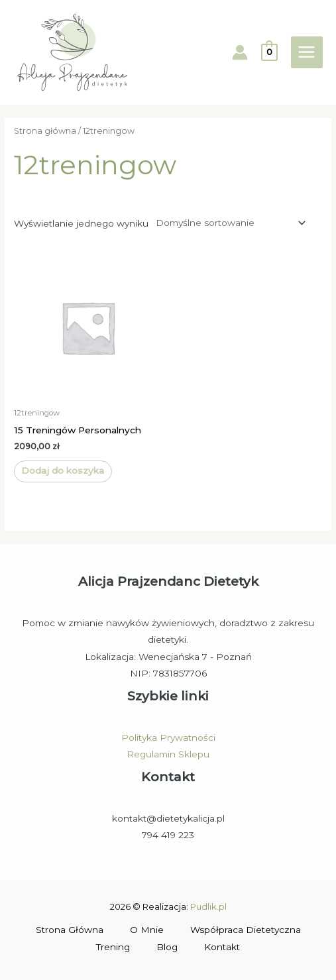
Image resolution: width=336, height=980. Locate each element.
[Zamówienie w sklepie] (228, 223)
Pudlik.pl (208, 906)
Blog (167, 947)
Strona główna (45, 131)
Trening (113, 947)
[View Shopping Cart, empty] (269, 52)
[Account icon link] (240, 52)
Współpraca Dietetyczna (246, 930)
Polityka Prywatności (168, 737)
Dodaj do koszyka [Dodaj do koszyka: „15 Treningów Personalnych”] (63, 470)
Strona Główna (70, 930)
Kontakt (222, 947)
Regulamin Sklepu (168, 754)
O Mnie (147, 930)
